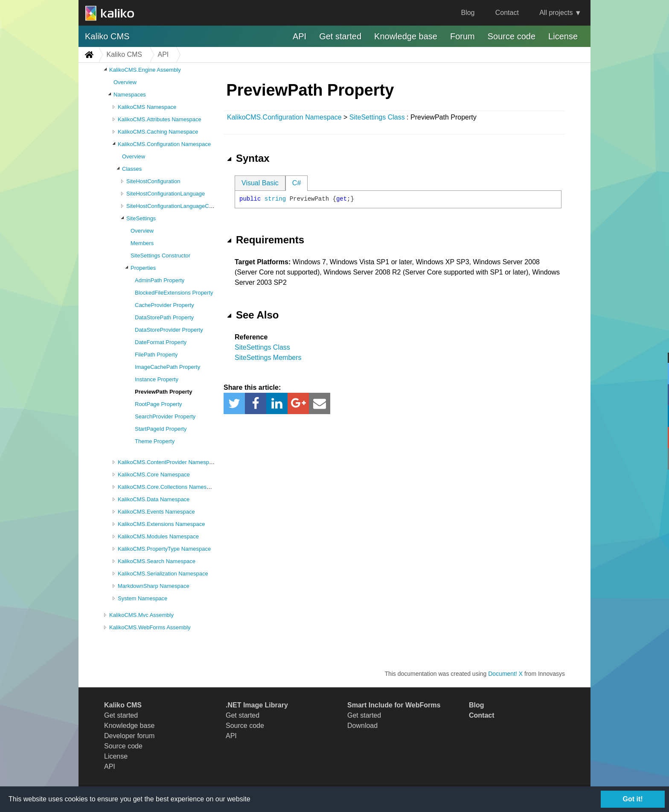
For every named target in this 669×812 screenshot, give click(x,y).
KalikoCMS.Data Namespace (154, 499)
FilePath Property (156, 355)
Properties (143, 268)
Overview (125, 82)
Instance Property (157, 379)
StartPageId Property (161, 429)
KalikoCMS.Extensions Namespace (161, 524)
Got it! (633, 799)
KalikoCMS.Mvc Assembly (141, 615)
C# (297, 183)
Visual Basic (260, 183)
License (563, 36)
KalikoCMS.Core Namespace (154, 475)
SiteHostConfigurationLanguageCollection (178, 206)
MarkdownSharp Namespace (154, 586)
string (275, 199)
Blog (468, 13)
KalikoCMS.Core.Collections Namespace (168, 487)
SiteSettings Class (377, 117)
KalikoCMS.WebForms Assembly (150, 627)
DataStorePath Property (164, 317)
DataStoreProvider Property (169, 330)
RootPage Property (159, 404)
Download (362, 726)
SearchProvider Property (165, 416)
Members (142, 243)
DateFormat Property (161, 342)
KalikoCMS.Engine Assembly (145, 70)
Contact (507, 13)
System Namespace (143, 598)
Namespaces (130, 95)
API (300, 36)
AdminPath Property (160, 280)
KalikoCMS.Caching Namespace (158, 132)
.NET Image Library (257, 705)
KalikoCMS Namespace (147, 107)
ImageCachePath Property (167, 367)
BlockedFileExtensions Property (174, 293)
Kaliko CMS (107, 36)
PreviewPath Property (163, 392)
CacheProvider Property (164, 305)
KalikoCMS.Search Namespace (157, 561)
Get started (340, 36)
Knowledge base (406, 36)
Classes (132, 169)
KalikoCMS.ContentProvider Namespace (168, 462)
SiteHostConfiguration (153, 181)
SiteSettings (141, 218)
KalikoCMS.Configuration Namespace (164, 144)
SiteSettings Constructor (160, 256)
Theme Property (155, 441)
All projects (556, 13)
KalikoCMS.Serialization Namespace (163, 574)
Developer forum (129, 736)
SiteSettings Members (268, 358)
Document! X (505, 674)
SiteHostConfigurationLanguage (166, 194)
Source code (512, 36)
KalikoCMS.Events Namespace (156, 512)
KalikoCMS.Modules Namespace (158, 536)
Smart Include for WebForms (394, 705)
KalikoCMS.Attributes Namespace (160, 119)
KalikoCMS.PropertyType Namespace (164, 549)
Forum (462, 36)
